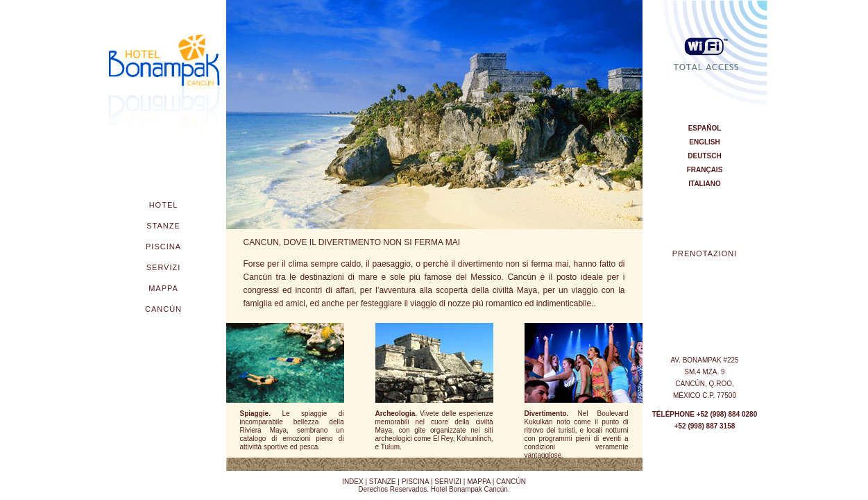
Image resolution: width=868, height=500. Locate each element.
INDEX (353, 482)
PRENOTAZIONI (705, 253)
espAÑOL (705, 128)
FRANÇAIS (705, 170)
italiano (704, 184)
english (704, 142)
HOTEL (164, 205)
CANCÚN (511, 482)
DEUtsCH (704, 156)
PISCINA (414, 482)
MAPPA (479, 482)
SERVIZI (448, 482)
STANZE (383, 482)
